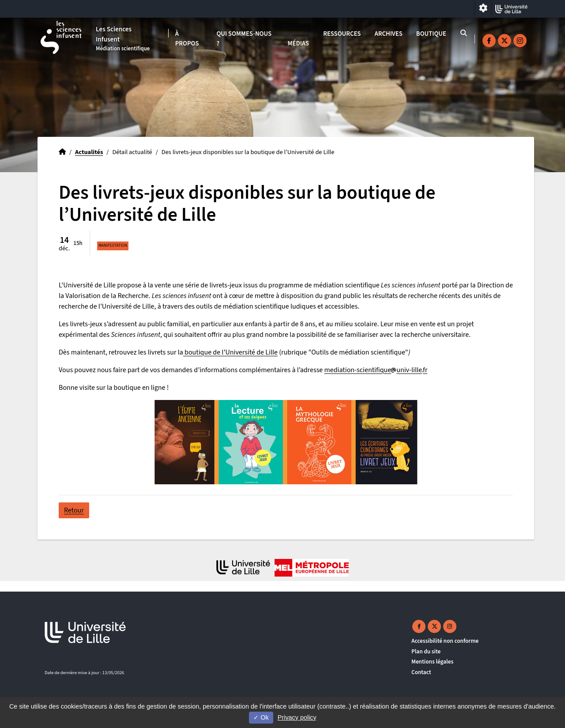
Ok (261, 717)
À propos (187, 39)
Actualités (89, 152)
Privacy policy (297, 717)
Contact (421, 672)
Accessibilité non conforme (445, 641)
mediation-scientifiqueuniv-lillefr (376, 370)
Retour (74, 510)
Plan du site (426, 651)
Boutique (431, 34)
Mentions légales (432, 662)
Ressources (342, 34)
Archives (389, 34)
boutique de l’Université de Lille (230, 352)
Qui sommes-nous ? (244, 39)
